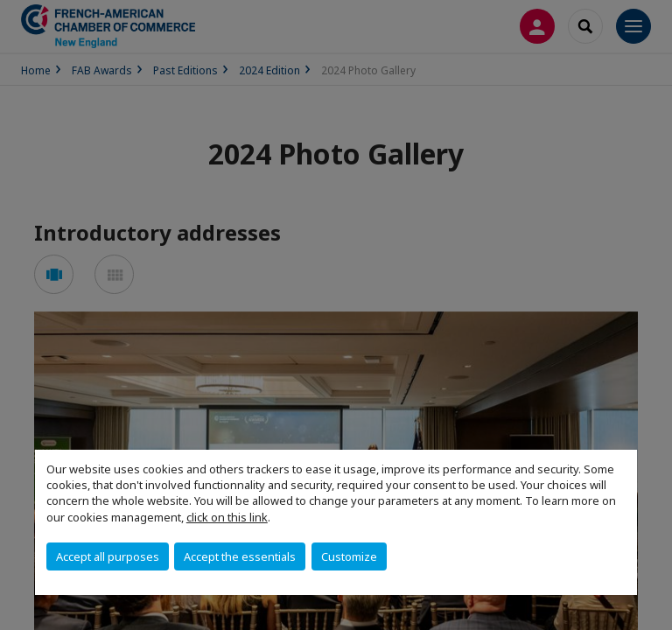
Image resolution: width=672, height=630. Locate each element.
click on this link (227, 517)
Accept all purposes (108, 556)
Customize (349, 556)
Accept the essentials (240, 556)
